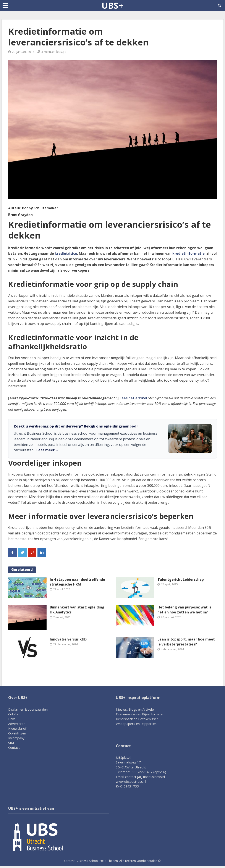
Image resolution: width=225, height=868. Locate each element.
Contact (14, 747)
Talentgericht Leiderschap (181, 579)
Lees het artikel (133, 398)
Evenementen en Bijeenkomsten (140, 714)
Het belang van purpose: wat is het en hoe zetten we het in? (184, 610)
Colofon (14, 714)
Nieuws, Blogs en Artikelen (136, 709)
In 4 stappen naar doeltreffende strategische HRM (77, 582)
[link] (113, 439)
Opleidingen (17, 733)
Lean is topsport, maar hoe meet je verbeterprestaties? (186, 642)
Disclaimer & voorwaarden (28, 709)
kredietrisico (66, 253)
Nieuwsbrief (17, 728)
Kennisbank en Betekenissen (137, 719)
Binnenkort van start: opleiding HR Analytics (77, 610)
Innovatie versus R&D (68, 639)
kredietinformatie (189, 253)
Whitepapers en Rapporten (136, 724)
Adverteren (17, 724)
